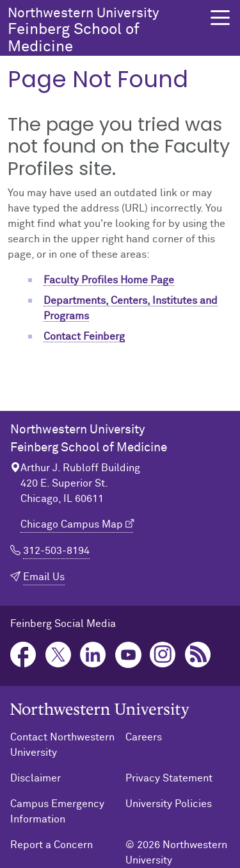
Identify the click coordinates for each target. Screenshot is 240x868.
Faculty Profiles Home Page (109, 280)
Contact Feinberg (84, 337)
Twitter (59, 655)
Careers (144, 737)
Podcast (198, 655)
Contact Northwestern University (62, 745)
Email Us (44, 577)
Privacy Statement (169, 778)
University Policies (169, 804)
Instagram (163, 655)
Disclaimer (36, 778)
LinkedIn (93, 655)
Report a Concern (52, 845)
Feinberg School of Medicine (105, 30)
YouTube (128, 655)
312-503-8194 (56, 551)
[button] (220, 18)
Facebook (23, 655)
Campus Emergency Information (57, 812)
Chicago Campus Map (72, 524)
